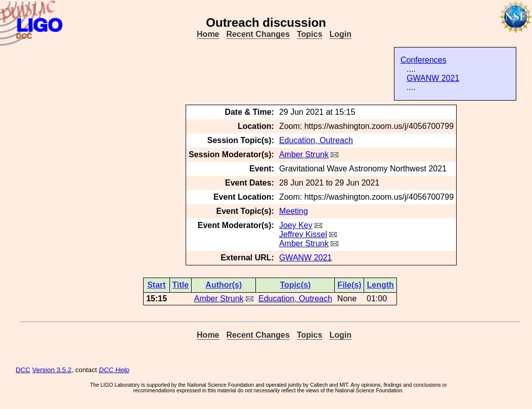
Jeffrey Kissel (303, 234)
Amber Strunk (304, 154)
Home (208, 34)
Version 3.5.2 (52, 370)
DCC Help (114, 370)
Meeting (294, 211)
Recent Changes (258, 34)
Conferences (424, 60)
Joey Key (296, 225)
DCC (23, 370)
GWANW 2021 (433, 78)
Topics (309, 34)
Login (340, 34)
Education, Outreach (316, 140)
